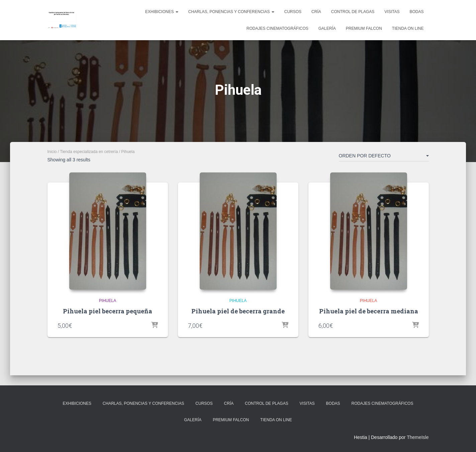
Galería (327, 28)
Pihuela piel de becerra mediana (369, 311)
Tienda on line (408, 28)
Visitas (392, 12)
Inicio (52, 152)
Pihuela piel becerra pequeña (108, 311)
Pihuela (108, 301)
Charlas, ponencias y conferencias (231, 12)
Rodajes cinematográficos (277, 28)
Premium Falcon (364, 28)
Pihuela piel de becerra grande (238, 311)
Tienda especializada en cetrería (89, 152)
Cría (316, 12)
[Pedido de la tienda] (384, 157)
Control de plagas (353, 12)
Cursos (293, 12)
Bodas (416, 12)
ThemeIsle (418, 437)
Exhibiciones (162, 12)
